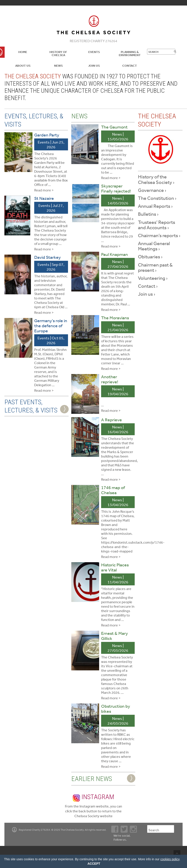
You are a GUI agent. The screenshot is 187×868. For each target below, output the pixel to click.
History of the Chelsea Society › (156, 179)
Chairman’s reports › (159, 235)
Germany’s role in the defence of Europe (51, 326)
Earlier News (92, 779)
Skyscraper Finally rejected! (116, 188)
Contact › (148, 286)
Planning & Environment (130, 53)
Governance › (152, 190)
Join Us (94, 66)
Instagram (93, 797)
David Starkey (47, 257)
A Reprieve (111, 420)
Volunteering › (153, 278)
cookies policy (170, 859)
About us (23, 66)
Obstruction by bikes (116, 709)
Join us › (147, 294)
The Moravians (115, 318)
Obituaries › (150, 257)
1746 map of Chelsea (113, 490)
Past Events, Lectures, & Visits (31, 406)
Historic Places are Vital (115, 567)
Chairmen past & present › (155, 267)
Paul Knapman (114, 254)
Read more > (44, 190)
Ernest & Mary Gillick (114, 636)
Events (94, 52)
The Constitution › (157, 198)
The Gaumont (114, 127)
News (58, 66)
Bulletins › (148, 214)
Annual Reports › (155, 206)
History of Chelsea (58, 53)
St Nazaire (44, 198)
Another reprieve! (110, 379)
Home (23, 52)
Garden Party (47, 135)
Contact (130, 66)
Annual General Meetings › (154, 246)
